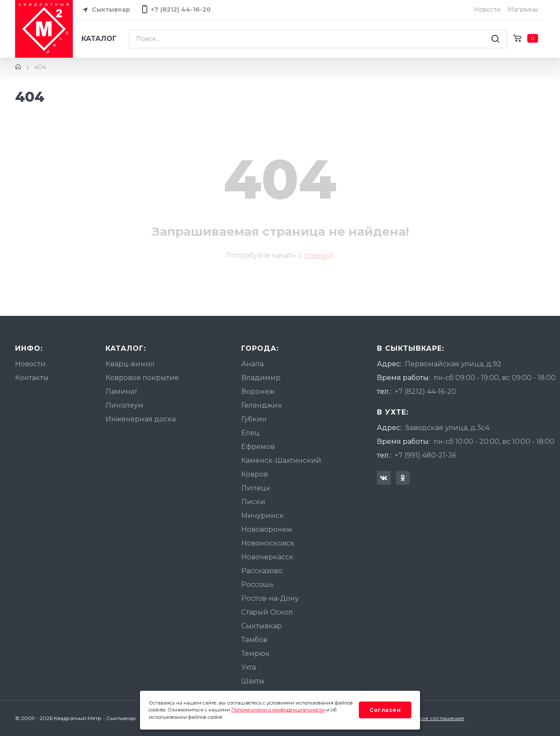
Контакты (32, 378)
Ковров (255, 474)
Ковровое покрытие (142, 378)
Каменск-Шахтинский (281, 460)
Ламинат (121, 391)
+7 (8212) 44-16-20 (425, 391)
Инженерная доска (141, 419)
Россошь (257, 585)
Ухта (249, 667)
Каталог (99, 39)
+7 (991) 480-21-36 (425, 455)
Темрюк (255, 653)
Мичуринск (263, 516)
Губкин (254, 419)
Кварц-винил (130, 364)
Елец (250, 433)
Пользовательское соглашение (421, 718)
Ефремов (258, 447)
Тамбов (254, 640)
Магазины (523, 9)
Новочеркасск (267, 557)
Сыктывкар (105, 10)
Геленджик (262, 405)
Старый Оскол (267, 612)
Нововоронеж (267, 529)
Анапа (252, 364)
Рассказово (262, 571)
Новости (487, 9)
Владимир (261, 378)
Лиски (253, 502)
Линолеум (124, 405)
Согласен (385, 710)
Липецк (256, 488)
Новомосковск (268, 543)
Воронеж (258, 391)
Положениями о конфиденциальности (278, 710)
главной (318, 255)
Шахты (253, 681)
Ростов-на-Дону (270, 598)
